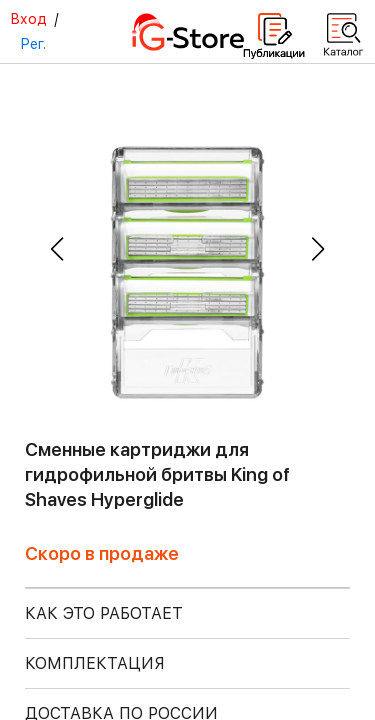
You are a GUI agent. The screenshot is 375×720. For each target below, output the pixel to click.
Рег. (33, 44)
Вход (28, 19)
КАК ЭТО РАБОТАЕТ (104, 613)
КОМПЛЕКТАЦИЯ (95, 663)
